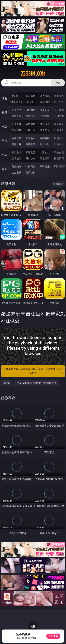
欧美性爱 (59, 124)
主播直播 (45, 116)
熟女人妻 (16, 116)
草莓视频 (45, 166)
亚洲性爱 (16, 124)
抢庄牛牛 (59, 102)
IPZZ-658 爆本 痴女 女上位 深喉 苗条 (37, 383)
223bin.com (33, 74)
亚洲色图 (30, 138)
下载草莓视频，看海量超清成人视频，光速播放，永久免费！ (33, 371)
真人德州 (30, 96)
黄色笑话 (45, 158)
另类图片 (59, 144)
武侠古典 (59, 152)
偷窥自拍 (16, 138)
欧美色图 (45, 138)
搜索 (58, 83)
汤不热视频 (59, 166)
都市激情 (16, 152)
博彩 (5, 98)
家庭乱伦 (30, 152)
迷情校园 (16, 158)
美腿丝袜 (16, 144)
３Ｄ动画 (59, 110)
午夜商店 (30, 166)
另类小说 (30, 158)
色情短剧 (30, 172)
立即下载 (53, 636)
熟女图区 (45, 144)
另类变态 (59, 130)
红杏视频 (16, 172)
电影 (5, 127)
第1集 (7, 383)
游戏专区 (59, 96)
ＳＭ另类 (59, 116)
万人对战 (45, 96)
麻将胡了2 (16, 102)
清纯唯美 (30, 144)
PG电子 (16, 96)
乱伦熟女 (45, 130)
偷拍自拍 (30, 124)
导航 (5, 169)
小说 (5, 155)
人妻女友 (45, 152)
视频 (5, 112)
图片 (5, 141)
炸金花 (30, 102)
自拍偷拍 (30, 110)
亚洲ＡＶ (16, 110)
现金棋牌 (45, 102)
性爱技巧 (59, 158)
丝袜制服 (30, 116)
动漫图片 (59, 138)
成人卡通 (45, 124)
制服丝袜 (16, 130)
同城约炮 (16, 166)
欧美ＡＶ (45, 110)
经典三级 (30, 130)
